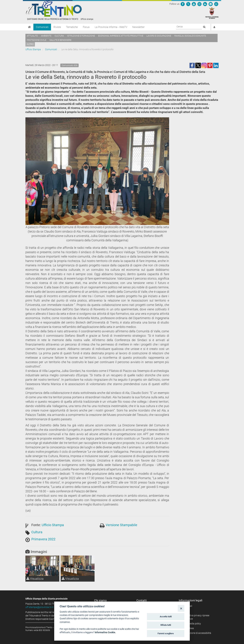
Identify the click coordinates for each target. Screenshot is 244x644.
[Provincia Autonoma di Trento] (212, 13)
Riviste (57, 27)
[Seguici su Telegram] (211, 4)
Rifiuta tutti (166, 625)
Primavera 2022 (43, 539)
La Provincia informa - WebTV (111, 27)
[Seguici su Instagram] (199, 4)
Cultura (59, 36)
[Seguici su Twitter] (188, 4)
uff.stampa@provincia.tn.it (39, 607)
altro (30, 44)
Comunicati (42, 27)
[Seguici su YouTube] (194, 4)
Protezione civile (37, 40)
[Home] (29, 27)
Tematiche (72, 27)
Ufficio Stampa (33, 49)
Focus (86, 27)
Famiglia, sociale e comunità (190, 36)
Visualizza (35, 579)
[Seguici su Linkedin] (205, 4)
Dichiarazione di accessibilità (196, 633)
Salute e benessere (60, 40)
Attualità (32, 36)
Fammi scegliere (166, 633)
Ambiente (46, 36)
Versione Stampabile (121, 525)
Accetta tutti (166, 617)
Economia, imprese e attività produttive (121, 36)
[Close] (181, 608)
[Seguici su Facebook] (183, 4)
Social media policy (191, 624)
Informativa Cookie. (105, 632)
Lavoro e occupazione (159, 36)
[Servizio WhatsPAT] (216, 4)
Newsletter (138, 27)
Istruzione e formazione (81, 36)
